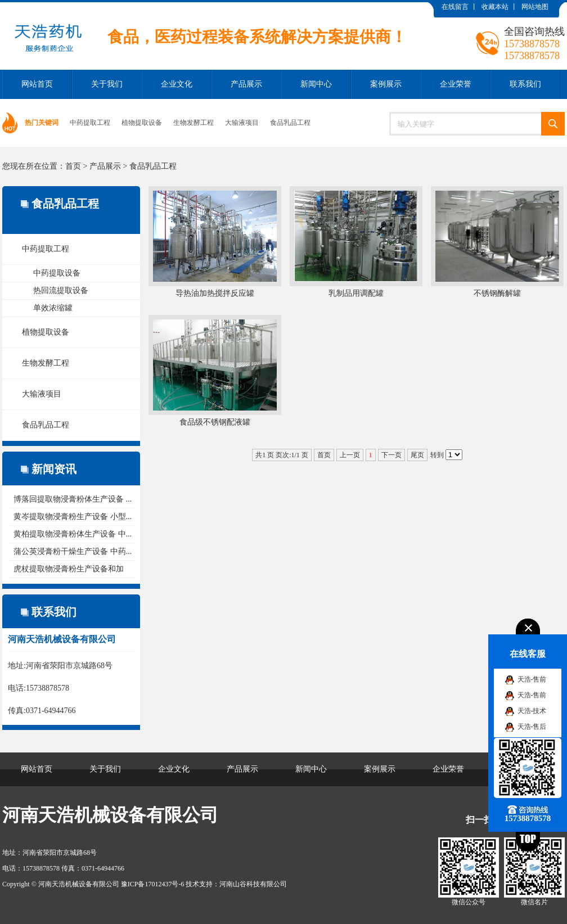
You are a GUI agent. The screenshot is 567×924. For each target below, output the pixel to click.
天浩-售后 (532, 727)
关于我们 (107, 84)
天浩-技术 (532, 711)
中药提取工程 (90, 123)
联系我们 (525, 84)
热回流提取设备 (61, 290)
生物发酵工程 (193, 123)
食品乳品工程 (290, 123)
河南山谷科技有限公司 (253, 884)
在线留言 (455, 7)
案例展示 (386, 84)
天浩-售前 (532, 679)
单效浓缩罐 (53, 308)
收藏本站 (495, 7)
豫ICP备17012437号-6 (153, 884)
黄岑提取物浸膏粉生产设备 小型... (73, 517)
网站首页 (37, 84)
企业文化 (177, 84)
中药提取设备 (57, 273)
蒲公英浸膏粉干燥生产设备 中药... (73, 551)
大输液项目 (242, 123)
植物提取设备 (142, 123)
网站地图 (535, 7)
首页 (73, 166)
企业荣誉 (456, 84)
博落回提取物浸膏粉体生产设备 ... (73, 499)
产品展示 (246, 84)
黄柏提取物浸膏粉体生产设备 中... (73, 534)
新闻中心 (316, 84)
